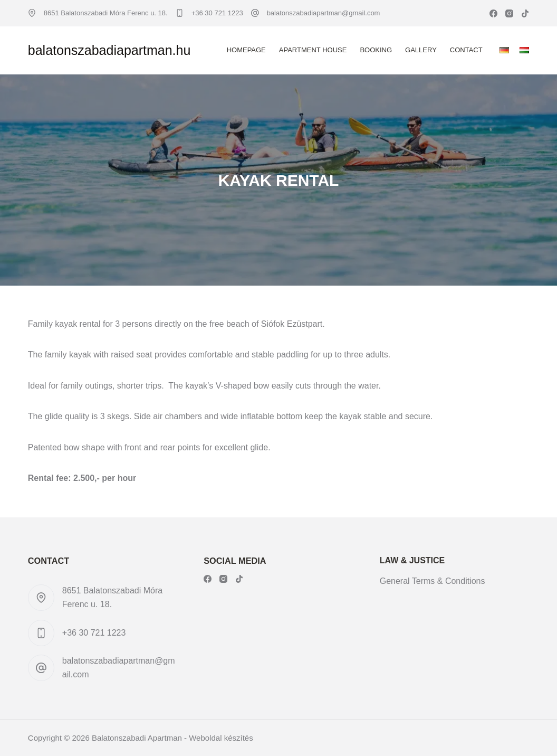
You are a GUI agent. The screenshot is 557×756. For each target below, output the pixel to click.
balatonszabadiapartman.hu (109, 50)
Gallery (421, 50)
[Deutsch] (504, 50)
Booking (376, 50)
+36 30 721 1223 (217, 13)
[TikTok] (525, 13)
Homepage (246, 50)
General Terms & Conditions (433, 581)
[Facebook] (493, 13)
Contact (466, 50)
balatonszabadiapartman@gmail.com (324, 13)
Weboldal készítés (221, 738)
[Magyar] (524, 50)
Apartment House (313, 50)
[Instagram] (509, 13)
